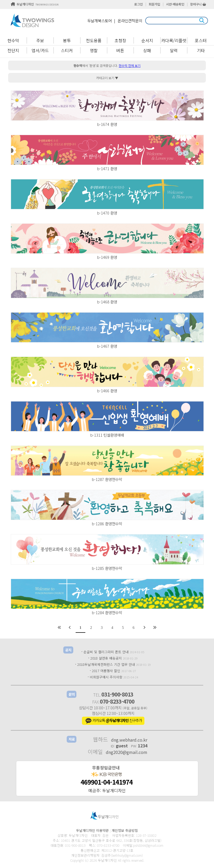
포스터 (201, 40)
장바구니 (198, 4)
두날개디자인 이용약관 (92, 830)
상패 (147, 50)
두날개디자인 (35, 4)
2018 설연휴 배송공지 (106, 658)
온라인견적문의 (130, 21)
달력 (174, 50)
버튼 (120, 50)
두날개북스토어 (100, 21)
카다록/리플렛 (174, 40)
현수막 (13, 40)
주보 (40, 40)
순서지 (147, 40)
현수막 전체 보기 (130, 65)
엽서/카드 (40, 50)
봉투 (67, 40)
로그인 (139, 4)
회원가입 (154, 4)
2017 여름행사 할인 (106, 671)
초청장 (120, 40)
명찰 (94, 50)
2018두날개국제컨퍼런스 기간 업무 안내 (106, 664)
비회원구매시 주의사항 (106, 677)
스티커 (67, 50)
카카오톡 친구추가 (113, 721)
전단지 (13, 50)
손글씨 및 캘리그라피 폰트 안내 (106, 652)
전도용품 (94, 40)
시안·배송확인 (175, 4)
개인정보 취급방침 (125, 830)
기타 (201, 50)
